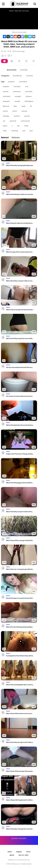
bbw (15, 106)
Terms (28, 852)
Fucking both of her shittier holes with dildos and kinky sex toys (20, 656)
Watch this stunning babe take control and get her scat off (20, 685)
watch (5, 126)
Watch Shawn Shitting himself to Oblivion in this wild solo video (20, 800)
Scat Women (17, 76)
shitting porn (29, 101)
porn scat (13, 121)
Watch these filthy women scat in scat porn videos (20, 713)
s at (4, 121)
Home (10, 852)
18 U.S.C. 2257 (23, 855)
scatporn (6, 86)
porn (31, 131)
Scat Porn (30, 76)
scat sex (6, 91)
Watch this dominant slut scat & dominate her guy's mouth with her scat (20, 425)
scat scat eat (25, 121)
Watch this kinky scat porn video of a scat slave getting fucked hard (20, 281)
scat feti (17, 116)
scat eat (24, 111)
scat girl (17, 101)
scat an (5, 111)
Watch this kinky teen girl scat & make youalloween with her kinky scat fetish (20, 742)
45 (31, 106)
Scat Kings (24, 70)
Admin (8, 163)
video (5, 131)
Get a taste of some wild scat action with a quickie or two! (20, 396)
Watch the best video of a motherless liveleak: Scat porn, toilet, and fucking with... (20, 223)
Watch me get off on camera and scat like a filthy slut (20, 252)
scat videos (23, 82)
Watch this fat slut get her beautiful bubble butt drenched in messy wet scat (20, 310)
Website (16, 137)
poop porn (6, 101)
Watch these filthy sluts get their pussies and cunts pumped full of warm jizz (20, 771)
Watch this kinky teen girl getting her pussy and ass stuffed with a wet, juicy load (20, 165)
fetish (26, 126)
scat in (15, 111)
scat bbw (6, 116)
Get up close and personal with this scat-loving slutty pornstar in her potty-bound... (20, 367)
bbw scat (6, 106)
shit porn (29, 96)
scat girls (18, 96)
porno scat (17, 91)
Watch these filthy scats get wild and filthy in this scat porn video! (20, 540)
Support (19, 852)
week (23, 106)
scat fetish (6, 96)
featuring (15, 131)
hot (18, 126)
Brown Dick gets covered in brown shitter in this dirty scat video (20, 598)
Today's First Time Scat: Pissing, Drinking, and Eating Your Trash (20, 454)
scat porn (11, 82)
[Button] (4, 61)
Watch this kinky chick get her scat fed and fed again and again (20, 829)
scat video (29, 91)
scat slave (17, 86)
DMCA (12, 855)
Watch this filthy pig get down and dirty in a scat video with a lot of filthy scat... (20, 483)
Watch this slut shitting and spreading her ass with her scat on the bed (20, 627)
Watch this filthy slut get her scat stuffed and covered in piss (20, 338)
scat (27, 86)
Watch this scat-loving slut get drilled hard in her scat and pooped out (20, 569)
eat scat (27, 116)
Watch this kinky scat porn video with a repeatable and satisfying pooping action (20, 512)
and (24, 131)
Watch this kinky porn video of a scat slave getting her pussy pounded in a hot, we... (20, 194)
